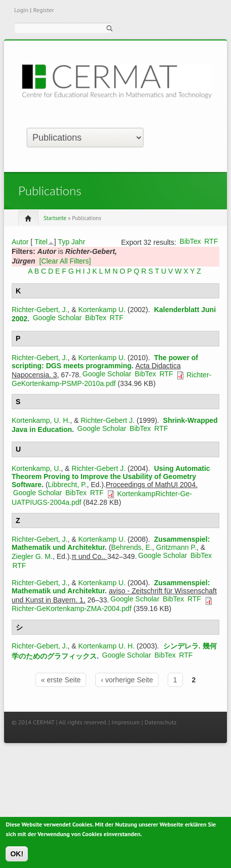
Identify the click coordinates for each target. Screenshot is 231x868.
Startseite (55, 218)
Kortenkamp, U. (36, 468)
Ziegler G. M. (32, 556)
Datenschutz (160, 722)
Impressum (126, 722)
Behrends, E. (131, 547)
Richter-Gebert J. (108, 420)
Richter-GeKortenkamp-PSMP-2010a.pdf (111, 379)
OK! (17, 857)
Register (43, 10)
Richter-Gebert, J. (40, 310)
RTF (211, 241)
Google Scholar (57, 318)
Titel (41, 242)
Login (21, 10)
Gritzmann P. (176, 547)
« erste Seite (61, 680)
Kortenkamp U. (102, 310)
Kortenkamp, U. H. (41, 420)
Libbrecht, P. (68, 485)
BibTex (190, 241)
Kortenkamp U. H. (107, 646)
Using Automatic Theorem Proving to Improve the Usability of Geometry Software (111, 476)
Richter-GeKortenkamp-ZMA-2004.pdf (72, 609)
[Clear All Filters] (65, 261)
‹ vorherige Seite (127, 680)
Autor (20, 242)
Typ (64, 242)
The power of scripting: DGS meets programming (105, 362)
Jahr (78, 242)
